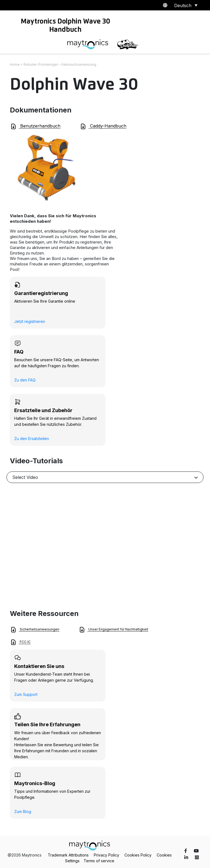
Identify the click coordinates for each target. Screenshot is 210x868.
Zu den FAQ (25, 380)
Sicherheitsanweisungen (35, 630)
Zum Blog (23, 811)
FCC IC (20, 642)
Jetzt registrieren (30, 321)
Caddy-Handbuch (103, 126)
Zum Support (26, 694)
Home (15, 64)
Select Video (25, 477)
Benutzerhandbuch (35, 126)
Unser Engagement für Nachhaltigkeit (113, 630)
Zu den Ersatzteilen (32, 439)
